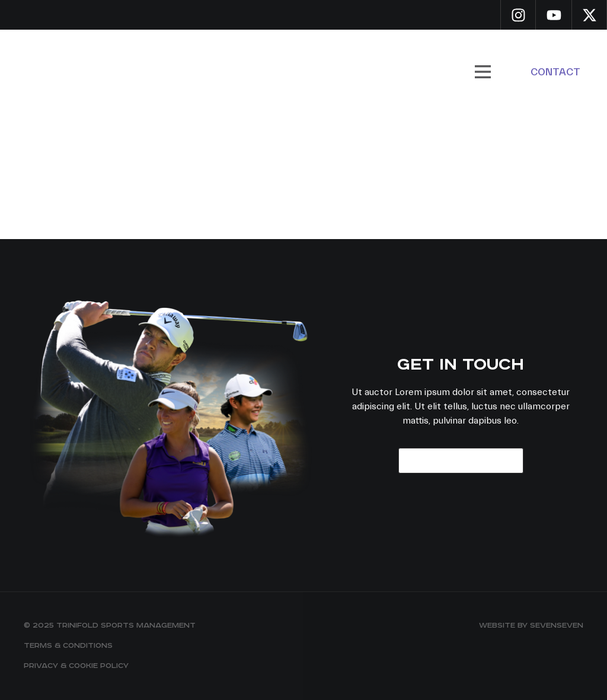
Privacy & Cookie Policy (76, 666)
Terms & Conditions (68, 646)
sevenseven (557, 626)
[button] (483, 72)
